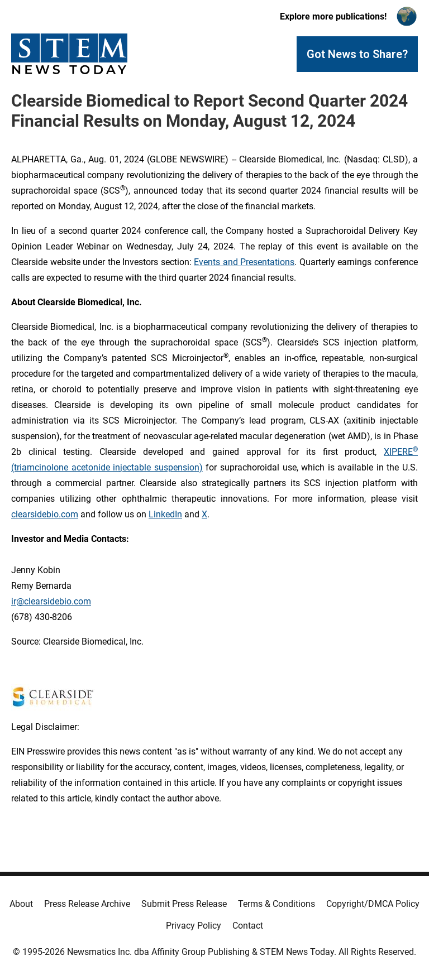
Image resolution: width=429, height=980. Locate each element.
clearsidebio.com (45, 514)
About (21, 904)
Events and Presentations (244, 262)
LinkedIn (165, 514)
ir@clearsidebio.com (51, 601)
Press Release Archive (87, 904)
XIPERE (398, 452)
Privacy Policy (194, 926)
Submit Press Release (184, 904)
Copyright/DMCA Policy (373, 904)
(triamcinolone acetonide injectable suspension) (107, 467)
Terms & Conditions (277, 904)
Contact (248, 926)
